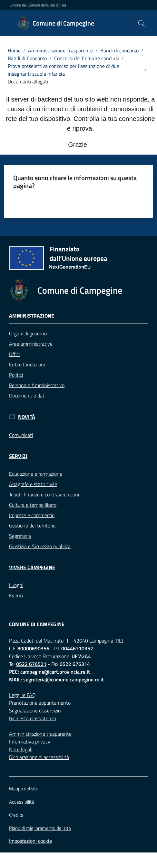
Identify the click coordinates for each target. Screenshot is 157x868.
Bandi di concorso (119, 50)
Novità (27, 417)
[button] (142, 23)
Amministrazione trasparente (40, 734)
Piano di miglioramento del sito (40, 828)
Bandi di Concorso (27, 58)
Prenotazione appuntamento (40, 703)
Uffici (14, 354)
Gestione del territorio (32, 526)
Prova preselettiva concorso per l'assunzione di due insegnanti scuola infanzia (64, 70)
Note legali (21, 749)
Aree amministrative (31, 344)
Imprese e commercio (32, 515)
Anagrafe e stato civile (33, 484)
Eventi (16, 595)
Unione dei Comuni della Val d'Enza (38, 5)
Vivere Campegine (32, 567)
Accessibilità (21, 802)
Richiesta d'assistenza (33, 718)
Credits (16, 815)
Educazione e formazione (36, 474)
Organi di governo (28, 333)
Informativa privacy (30, 742)
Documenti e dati (27, 396)
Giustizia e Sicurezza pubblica (40, 546)
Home (14, 50)
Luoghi (16, 585)
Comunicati (21, 435)
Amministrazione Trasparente (60, 50)
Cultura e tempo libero (33, 505)
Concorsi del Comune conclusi (87, 58)
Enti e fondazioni (27, 364)
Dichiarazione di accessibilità (39, 757)
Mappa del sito (24, 789)
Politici (16, 375)
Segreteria (20, 536)
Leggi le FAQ (22, 695)
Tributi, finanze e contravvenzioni (44, 494)
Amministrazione (32, 316)
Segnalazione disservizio (35, 711)
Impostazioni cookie (30, 841)
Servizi (18, 456)
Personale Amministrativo (37, 385)
